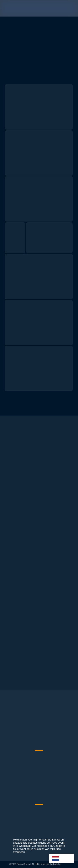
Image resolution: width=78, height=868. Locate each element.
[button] (71, 8)
